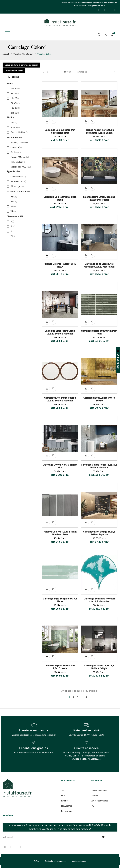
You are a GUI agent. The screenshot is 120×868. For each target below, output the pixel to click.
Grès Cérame (18, 177)
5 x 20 (15, 94)
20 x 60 (15, 113)
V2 (14, 202)
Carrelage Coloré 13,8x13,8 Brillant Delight (99, 667)
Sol (63, 791)
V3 (13, 207)
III (13, 227)
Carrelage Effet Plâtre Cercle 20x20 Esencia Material (60, 332)
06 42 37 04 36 (80, 6)
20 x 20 (16, 89)
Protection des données (55, 861)
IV (13, 231)
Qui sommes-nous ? (99, 791)
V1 (14, 197)
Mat (14, 123)
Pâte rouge (17, 186)
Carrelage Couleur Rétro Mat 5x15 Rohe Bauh (60, 131)
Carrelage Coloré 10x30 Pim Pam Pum (99, 332)
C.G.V (36, 861)
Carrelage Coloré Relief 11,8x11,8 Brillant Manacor (99, 466)
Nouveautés (67, 806)
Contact (94, 796)
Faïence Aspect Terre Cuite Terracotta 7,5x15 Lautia (99, 131)
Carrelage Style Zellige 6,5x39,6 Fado (60, 600)
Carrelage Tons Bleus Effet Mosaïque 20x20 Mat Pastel (99, 265)
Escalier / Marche (20, 157)
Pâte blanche (18, 182)
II (13, 222)
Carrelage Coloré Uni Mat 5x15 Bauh (60, 198)
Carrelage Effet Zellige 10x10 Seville (99, 399)
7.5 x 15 (16, 103)
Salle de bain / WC (21, 167)
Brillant (15, 128)
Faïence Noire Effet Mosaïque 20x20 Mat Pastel (99, 198)
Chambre (17, 148)
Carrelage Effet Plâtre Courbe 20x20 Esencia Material (60, 399)
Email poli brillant (20, 132)
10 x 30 (15, 108)
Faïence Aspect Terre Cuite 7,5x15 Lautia (60, 667)
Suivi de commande (99, 801)
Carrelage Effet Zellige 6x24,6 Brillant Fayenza (99, 533)
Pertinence (97, 72)
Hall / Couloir (18, 162)
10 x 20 (15, 98)
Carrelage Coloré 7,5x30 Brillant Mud (60, 466)
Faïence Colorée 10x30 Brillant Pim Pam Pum (60, 533)
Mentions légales (79, 861)
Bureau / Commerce (21, 143)
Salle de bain (67, 811)
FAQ (92, 806)
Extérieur (65, 801)
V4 (13, 211)
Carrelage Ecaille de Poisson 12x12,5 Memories (99, 600)
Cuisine (16, 152)
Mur (63, 796)
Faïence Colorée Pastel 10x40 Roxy (60, 265)
